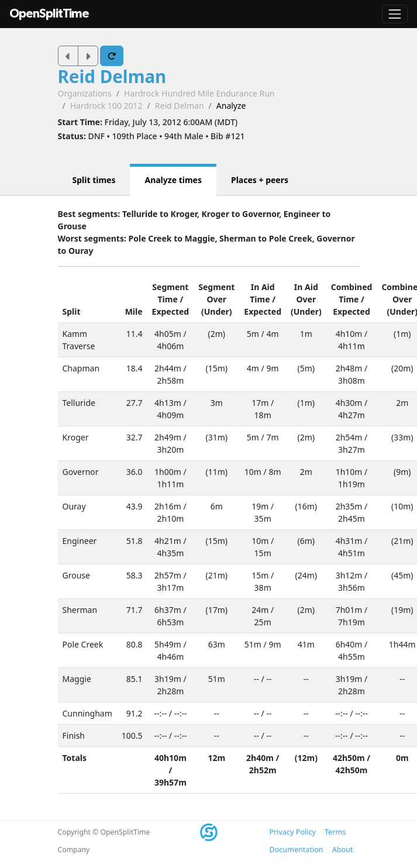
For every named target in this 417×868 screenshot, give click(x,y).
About (343, 850)
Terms (335, 832)
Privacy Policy (293, 832)
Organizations (85, 93)
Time (168, 299)
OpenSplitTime (49, 14)
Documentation (297, 850)
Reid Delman (112, 76)
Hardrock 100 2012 (106, 106)
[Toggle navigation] (395, 14)
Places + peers (260, 180)
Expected (171, 311)
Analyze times (173, 180)
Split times (94, 180)
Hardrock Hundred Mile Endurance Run (199, 93)
